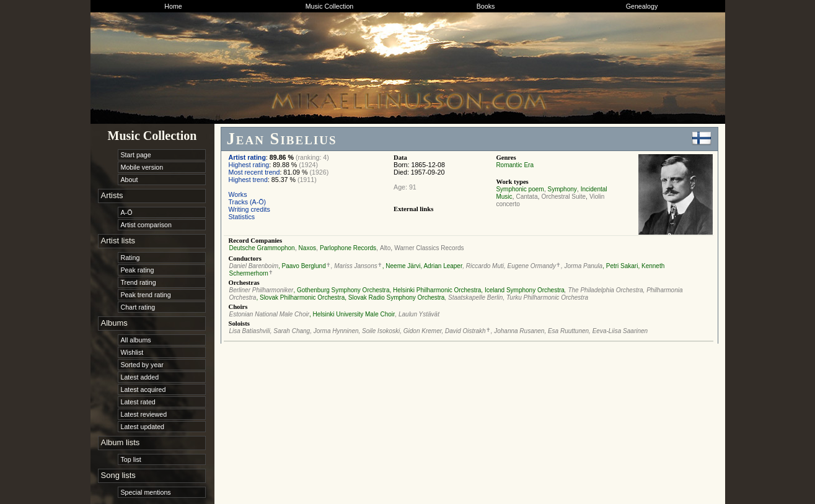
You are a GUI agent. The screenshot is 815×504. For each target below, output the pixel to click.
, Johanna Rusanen (518, 331)
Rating (130, 258)
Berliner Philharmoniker (262, 290)
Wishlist (132, 352)
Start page (136, 155)
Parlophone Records (348, 248)
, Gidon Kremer (421, 331)
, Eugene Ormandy (530, 266)
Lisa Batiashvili (250, 331)
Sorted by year (142, 365)
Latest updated (143, 427)
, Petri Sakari (620, 266)
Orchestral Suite (563, 197)
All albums (136, 340)
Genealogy (642, 6)
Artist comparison (146, 225)
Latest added (140, 377)
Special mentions (146, 492)
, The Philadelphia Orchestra (604, 290)
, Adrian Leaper (441, 266)
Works (238, 194)
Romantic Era (515, 165)
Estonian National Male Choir (270, 314)
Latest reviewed (144, 414)
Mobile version (142, 167)
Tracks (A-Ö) (248, 202)
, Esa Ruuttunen (566, 331)
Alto (385, 248)
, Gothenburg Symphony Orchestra (341, 290)
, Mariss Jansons (354, 266)
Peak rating (138, 270)
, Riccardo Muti (483, 266)
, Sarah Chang (290, 331)
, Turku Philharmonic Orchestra (545, 298)
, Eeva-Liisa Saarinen (618, 331)
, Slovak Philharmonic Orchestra (300, 298)
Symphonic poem (520, 189)
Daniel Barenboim (254, 266)
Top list (131, 459)
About (130, 180)
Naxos (307, 248)
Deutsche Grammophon (262, 248)
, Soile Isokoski (380, 331)
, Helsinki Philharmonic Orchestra (436, 290)
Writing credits (249, 209)
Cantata (526, 197)
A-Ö (127, 212)
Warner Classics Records (429, 248)
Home (173, 6)
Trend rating (139, 282)
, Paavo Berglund (302, 266)
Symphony (562, 189)
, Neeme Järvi (402, 266)
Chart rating (138, 307)
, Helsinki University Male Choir (352, 314)
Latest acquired (143, 389)
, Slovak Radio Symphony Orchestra (394, 298)
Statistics (242, 217)
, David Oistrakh (464, 331)
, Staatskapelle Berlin (474, 298)
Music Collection (330, 6)
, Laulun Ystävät (417, 314)
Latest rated (138, 402)
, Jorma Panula (582, 266)
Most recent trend (254, 172)
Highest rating (249, 165)
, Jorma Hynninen (334, 331)
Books (486, 6)
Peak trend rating (146, 295)
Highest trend (248, 180)
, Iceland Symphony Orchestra (523, 290)
